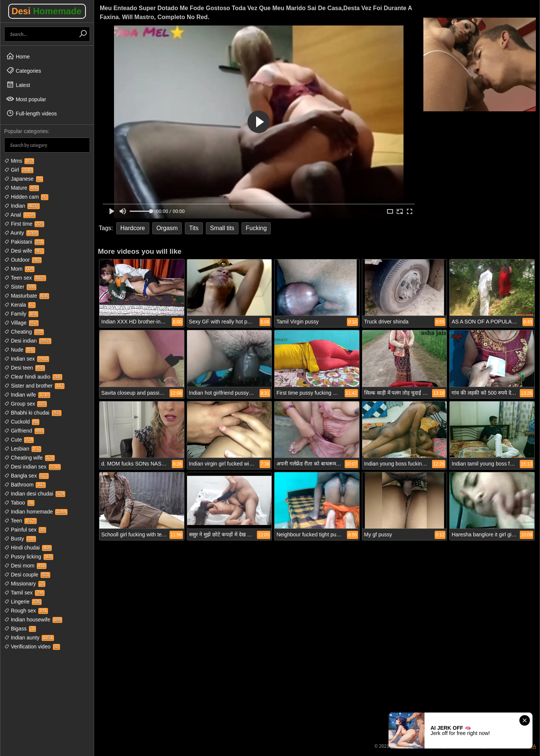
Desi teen (25, 368)
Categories (24, 70)
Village (21, 323)
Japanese (24, 179)
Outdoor (23, 260)
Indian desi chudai (35, 494)
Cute (19, 440)
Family (21, 314)
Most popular (26, 99)
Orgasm (167, 228)
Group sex (25, 404)
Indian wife (27, 395)
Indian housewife (33, 620)
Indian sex (27, 359)
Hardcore (133, 228)
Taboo (19, 503)
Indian (22, 206)
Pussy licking (29, 557)
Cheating (24, 332)
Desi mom (25, 566)
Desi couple (27, 575)
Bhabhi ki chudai (33, 413)
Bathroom (25, 485)
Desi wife (24, 251)
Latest (18, 85)
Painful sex (25, 530)
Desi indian (28, 341)
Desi (47, 11)
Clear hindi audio (33, 377)
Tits (194, 228)
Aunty (21, 233)
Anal (20, 215)
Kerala (20, 305)
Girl (19, 170)
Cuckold (22, 422)
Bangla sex (26, 476)
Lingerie (23, 602)
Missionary (25, 584)
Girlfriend (24, 431)
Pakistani (24, 242)
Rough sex (26, 611)
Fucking (256, 228)
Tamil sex (24, 593)
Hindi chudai (28, 548)
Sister (20, 287)
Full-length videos (31, 113)
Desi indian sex (32, 467)
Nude (20, 350)
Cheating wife (29, 458)
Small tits (222, 228)
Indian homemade (36, 512)
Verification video (32, 647)
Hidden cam (26, 197)
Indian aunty (29, 638)
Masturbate (27, 296)
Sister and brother (34, 386)
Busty (20, 539)
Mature (22, 188)
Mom (19, 269)
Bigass (20, 629)
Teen (20, 521)
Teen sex (25, 278)
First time (24, 224)
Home (18, 56)
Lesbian (23, 449)
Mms (19, 161)
